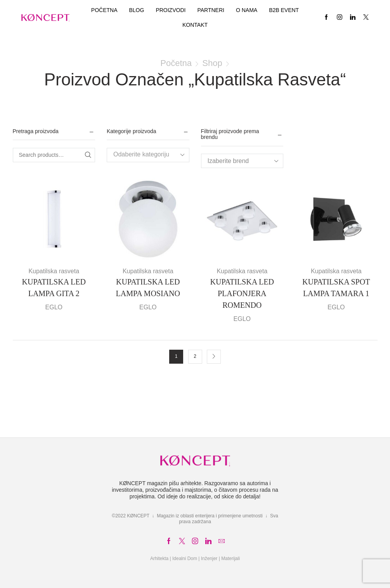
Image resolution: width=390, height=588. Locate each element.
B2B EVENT (284, 10)
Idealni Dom (185, 559)
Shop (212, 63)
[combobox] (148, 155)
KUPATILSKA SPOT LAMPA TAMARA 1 (336, 288)
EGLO (54, 307)
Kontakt (195, 25)
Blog (136, 10)
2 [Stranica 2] (195, 356)
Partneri (211, 10)
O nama (247, 10)
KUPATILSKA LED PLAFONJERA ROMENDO (242, 293)
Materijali (231, 559)
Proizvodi (171, 10)
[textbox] (142, 155)
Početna (104, 10)
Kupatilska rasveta (54, 271)
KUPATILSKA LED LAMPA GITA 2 (54, 288)
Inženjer (209, 559)
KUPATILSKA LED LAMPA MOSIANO (148, 288)
